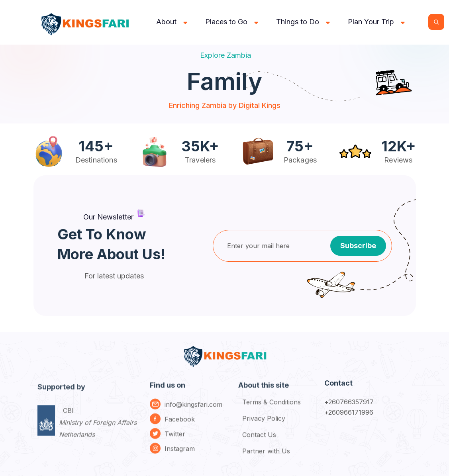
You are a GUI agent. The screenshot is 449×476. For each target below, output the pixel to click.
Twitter (175, 439)
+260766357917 (349, 402)
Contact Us (259, 439)
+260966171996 (349, 412)
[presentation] (281, 285)
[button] (173, 22)
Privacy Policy (264, 423)
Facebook (180, 424)
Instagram (180, 453)
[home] (86, 22)
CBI (98, 433)
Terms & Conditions (272, 407)
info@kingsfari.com (193, 409)
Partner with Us (266, 456)
